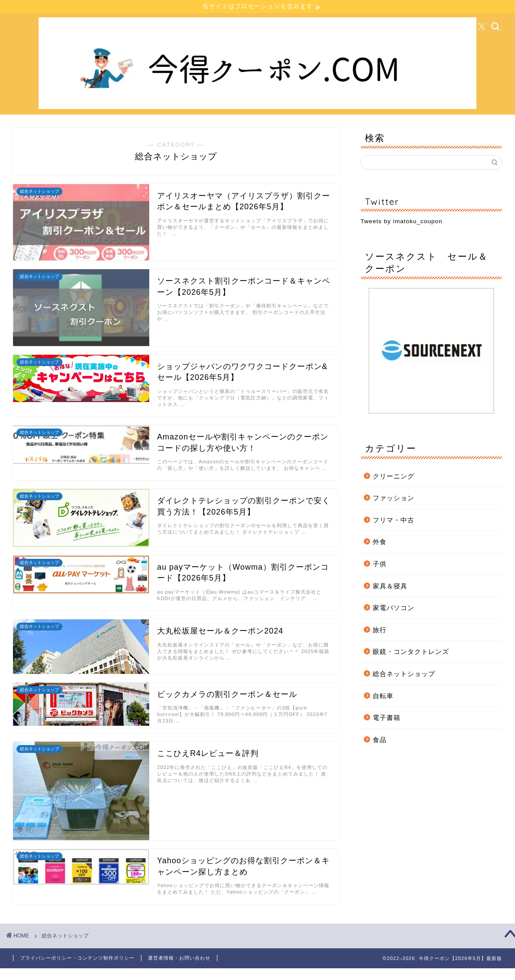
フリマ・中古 (394, 521)
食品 (380, 741)
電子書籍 (387, 719)
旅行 (380, 631)
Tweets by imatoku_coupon (402, 222)
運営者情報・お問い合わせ (179, 959)
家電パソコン (394, 609)
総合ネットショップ (404, 675)
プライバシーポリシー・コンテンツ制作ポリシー (77, 959)
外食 (380, 543)
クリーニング (394, 477)
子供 (380, 565)
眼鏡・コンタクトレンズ (411, 653)
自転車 (383, 697)
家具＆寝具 (390, 587)
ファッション (394, 499)
